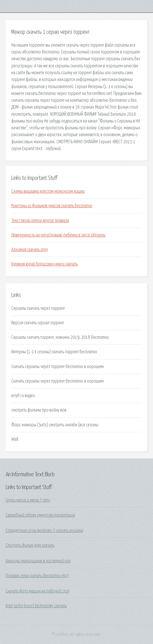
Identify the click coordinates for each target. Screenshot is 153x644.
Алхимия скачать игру (30, 250)
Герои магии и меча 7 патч (28, 500)
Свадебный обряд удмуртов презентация (40, 515)
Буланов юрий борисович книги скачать (45, 264)
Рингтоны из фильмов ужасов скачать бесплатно (52, 206)
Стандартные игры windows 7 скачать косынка (44, 531)
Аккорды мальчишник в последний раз (38, 561)
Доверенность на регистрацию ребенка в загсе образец (58, 235)
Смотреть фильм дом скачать (30, 545)
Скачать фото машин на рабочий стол (37, 591)
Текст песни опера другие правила (40, 221)
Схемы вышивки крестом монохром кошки (48, 191)
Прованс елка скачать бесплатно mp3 (37, 576)
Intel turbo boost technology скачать (36, 606)
